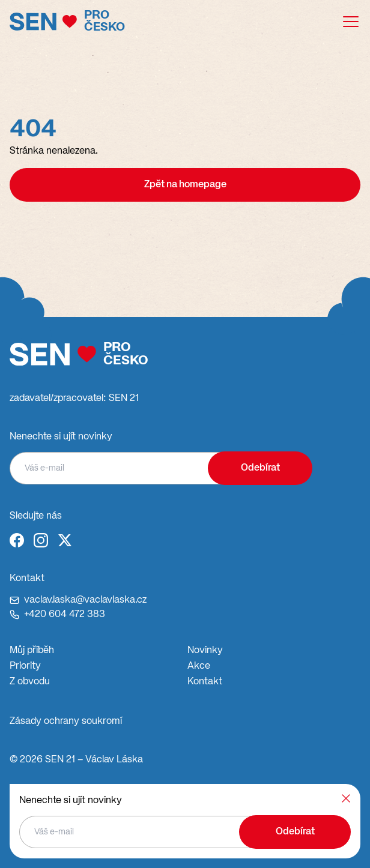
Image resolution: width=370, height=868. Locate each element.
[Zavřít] (346, 798)
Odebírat (260, 468)
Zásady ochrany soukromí (66, 722)
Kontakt (205, 682)
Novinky (205, 651)
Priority (25, 666)
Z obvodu (30, 682)
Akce (199, 666)
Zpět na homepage (185, 185)
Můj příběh (32, 651)
